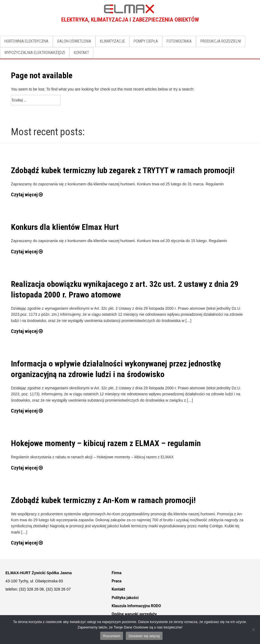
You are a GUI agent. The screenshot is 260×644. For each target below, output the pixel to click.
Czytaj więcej (27, 195)
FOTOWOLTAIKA (179, 41)
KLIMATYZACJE (112, 41)
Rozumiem (112, 636)
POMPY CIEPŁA (146, 41)
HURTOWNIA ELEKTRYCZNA (26, 41)
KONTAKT (81, 53)
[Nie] (253, 630)
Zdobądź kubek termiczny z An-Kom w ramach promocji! (103, 500)
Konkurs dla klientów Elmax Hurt (65, 227)
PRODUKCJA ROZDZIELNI (221, 41)
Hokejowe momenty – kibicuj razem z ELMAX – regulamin (106, 443)
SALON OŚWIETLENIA (74, 41)
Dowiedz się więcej (144, 636)
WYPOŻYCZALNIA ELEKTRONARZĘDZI (35, 53)
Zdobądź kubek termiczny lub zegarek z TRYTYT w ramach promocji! (123, 170)
